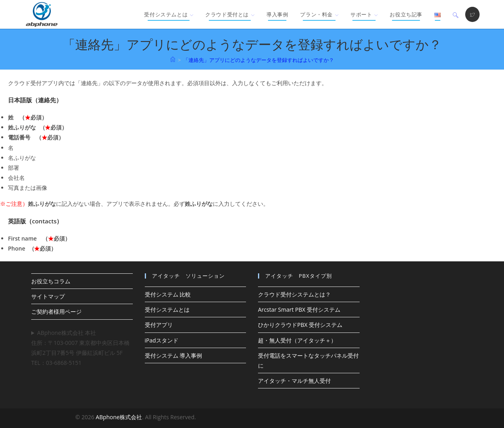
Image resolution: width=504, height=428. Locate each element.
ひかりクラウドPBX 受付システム (300, 325)
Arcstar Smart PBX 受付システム (299, 310)
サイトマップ (48, 296)
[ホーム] (173, 60)
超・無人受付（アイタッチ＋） (297, 340)
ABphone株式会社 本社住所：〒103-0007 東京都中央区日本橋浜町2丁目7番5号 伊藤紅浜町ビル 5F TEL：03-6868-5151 (80, 348)
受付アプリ (159, 325)
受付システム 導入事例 (174, 355)
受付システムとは (167, 310)
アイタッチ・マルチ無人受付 (294, 381)
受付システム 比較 (168, 294)
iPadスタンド (162, 340)
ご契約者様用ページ (56, 312)
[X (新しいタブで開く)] (472, 14)
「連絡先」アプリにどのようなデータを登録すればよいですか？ (259, 60)
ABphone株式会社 (119, 417)
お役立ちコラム (51, 281)
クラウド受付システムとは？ (294, 294)
